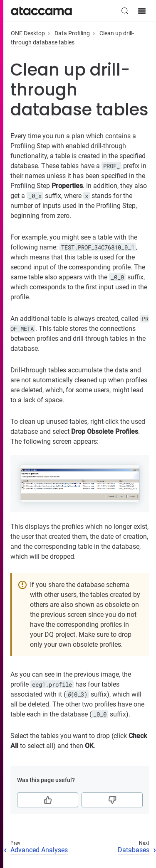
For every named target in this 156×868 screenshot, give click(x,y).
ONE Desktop (28, 33)
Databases (134, 850)
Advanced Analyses (39, 850)
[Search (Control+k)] (125, 11)
